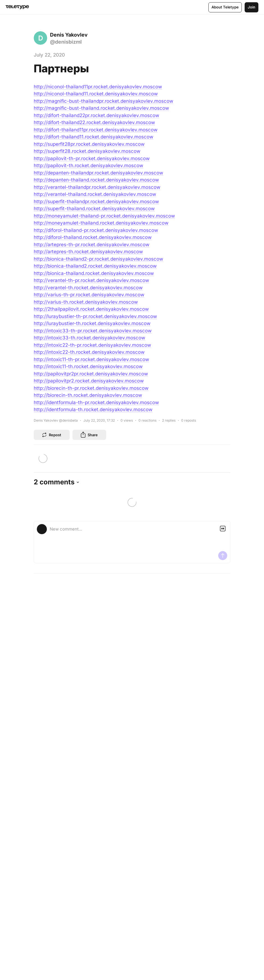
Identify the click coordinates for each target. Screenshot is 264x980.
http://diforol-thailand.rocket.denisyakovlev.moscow (93, 237)
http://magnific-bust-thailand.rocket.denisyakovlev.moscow (101, 108)
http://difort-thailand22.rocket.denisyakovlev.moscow (94, 122)
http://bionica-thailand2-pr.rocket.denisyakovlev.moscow (98, 259)
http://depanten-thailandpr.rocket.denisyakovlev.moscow (98, 173)
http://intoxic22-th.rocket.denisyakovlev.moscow (89, 352)
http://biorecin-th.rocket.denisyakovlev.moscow (88, 395)
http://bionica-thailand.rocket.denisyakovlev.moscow (94, 273)
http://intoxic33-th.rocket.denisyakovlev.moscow (89, 338)
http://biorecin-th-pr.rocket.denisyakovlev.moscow (91, 388)
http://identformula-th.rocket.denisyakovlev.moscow (93, 410)
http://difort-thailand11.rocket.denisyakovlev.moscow (94, 137)
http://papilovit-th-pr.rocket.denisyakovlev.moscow (92, 158)
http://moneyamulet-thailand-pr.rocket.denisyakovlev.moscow (104, 216)
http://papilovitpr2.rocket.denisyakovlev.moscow (89, 381)
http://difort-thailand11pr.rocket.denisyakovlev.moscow (96, 130)
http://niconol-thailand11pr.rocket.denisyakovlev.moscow (98, 87)
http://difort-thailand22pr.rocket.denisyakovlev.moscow (96, 115)
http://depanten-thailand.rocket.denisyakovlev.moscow (96, 180)
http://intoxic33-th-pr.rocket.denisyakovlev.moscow (93, 331)
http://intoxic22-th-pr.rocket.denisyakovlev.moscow (92, 345)
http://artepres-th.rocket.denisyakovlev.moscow (88, 252)
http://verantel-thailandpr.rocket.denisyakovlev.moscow (97, 187)
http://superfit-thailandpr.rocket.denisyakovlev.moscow (96, 202)
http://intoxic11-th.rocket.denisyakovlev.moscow (88, 366)
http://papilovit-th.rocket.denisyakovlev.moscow (88, 165)
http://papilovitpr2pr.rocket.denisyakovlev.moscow (91, 374)
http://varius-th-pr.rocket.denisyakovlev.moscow (89, 295)
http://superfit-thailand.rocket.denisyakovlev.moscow (94, 209)
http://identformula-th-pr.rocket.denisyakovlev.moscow (96, 402)
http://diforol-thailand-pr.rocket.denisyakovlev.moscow (96, 230)
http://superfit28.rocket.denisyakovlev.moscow (87, 151)
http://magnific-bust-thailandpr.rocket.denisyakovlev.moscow (103, 101)
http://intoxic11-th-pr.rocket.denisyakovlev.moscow (91, 359)
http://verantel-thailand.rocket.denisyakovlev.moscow (95, 194)
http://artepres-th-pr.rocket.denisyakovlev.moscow (92, 245)
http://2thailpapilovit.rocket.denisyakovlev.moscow (91, 309)
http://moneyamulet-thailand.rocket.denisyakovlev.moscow (101, 223)
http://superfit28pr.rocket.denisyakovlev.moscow (89, 144)
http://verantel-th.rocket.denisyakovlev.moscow (88, 288)
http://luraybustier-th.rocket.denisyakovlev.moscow (92, 323)
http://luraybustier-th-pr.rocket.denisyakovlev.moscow (95, 316)
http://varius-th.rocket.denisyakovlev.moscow (86, 302)
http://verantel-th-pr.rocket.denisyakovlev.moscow (91, 280)
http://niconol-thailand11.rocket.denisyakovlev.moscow (96, 94)
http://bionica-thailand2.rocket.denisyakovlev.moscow (95, 266)
